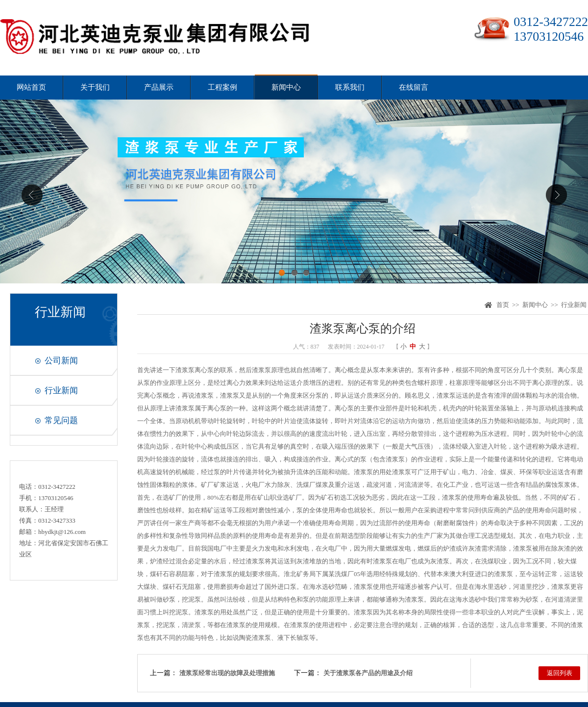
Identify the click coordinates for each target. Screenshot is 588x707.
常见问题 (61, 420)
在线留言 (414, 87)
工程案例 (222, 87)
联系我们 (350, 87)
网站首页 (31, 87)
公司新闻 (61, 361)
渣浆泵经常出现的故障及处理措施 (227, 673)
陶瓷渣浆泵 (255, 638)
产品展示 (159, 87)
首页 (503, 305)
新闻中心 (286, 87)
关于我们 (95, 87)
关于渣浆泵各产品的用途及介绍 (368, 673)
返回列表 (560, 673)
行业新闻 (61, 391)
